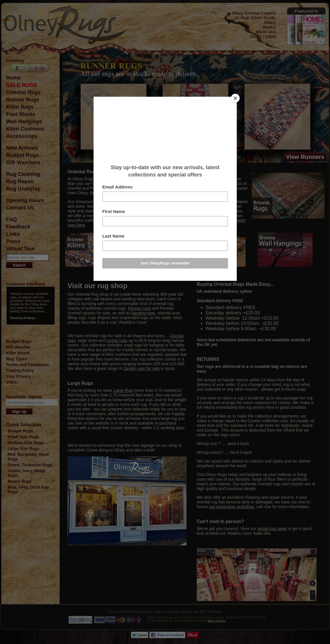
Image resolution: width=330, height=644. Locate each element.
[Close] (235, 98)
